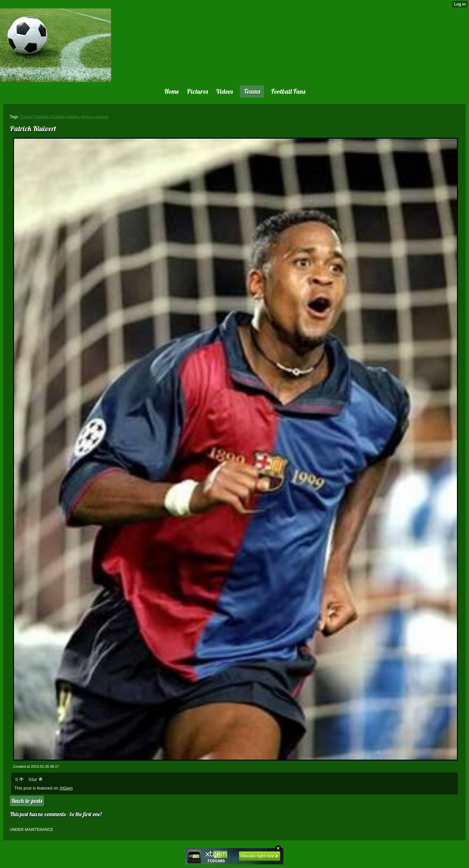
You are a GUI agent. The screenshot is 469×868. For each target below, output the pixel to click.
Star (36, 779)
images (72, 117)
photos (87, 117)
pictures (102, 117)
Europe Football (34, 117)
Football (57, 117)
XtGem (66, 788)
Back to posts (27, 801)
